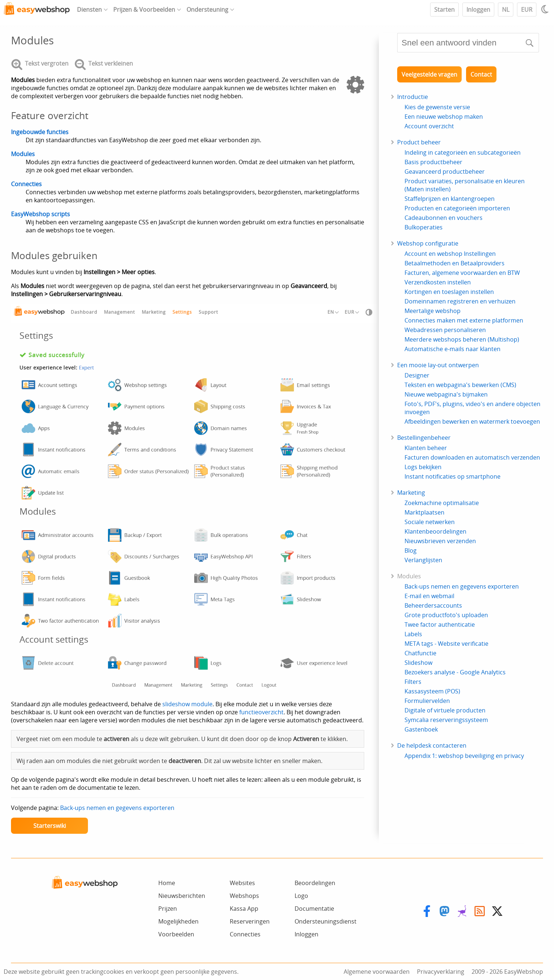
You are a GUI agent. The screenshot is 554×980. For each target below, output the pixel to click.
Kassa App (244, 909)
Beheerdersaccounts (433, 605)
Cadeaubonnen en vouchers (444, 218)
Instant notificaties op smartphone (453, 476)
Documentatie (314, 909)
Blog (411, 550)
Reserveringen (250, 921)
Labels (413, 634)
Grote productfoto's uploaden (446, 615)
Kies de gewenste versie (437, 107)
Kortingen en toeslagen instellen (449, 292)
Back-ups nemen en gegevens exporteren (117, 808)
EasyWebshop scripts (40, 214)
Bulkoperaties (424, 227)
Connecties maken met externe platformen (464, 320)
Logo (301, 896)
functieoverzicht (261, 712)
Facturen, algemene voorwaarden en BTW (462, 273)
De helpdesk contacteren (432, 745)
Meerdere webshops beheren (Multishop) (462, 339)
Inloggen (478, 10)
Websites (242, 883)
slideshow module (187, 704)
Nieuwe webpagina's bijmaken (446, 394)
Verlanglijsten (423, 560)
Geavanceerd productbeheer (445, 172)
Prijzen (168, 909)
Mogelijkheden (178, 921)
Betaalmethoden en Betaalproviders (455, 263)
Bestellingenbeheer (424, 438)
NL (506, 10)
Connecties (26, 184)
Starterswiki (50, 826)
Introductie (413, 97)
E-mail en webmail (429, 596)
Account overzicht (429, 126)
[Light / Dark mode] (546, 9)
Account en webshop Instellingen (450, 254)
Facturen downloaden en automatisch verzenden (472, 457)
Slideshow (418, 663)
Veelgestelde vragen (429, 74)
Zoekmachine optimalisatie (442, 503)
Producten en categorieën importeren (457, 208)
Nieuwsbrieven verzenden (440, 541)
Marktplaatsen (424, 512)
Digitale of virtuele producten (445, 710)
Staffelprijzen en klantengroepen (450, 199)
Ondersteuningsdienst (326, 921)
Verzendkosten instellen (438, 282)
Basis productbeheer (433, 162)
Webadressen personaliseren (445, 330)
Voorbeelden (176, 934)
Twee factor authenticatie (440, 625)
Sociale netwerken (430, 522)
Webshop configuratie (428, 243)
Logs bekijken (423, 467)
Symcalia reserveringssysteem (446, 720)
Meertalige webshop (433, 311)
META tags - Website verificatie (446, 644)
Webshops (244, 896)
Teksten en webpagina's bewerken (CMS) (460, 385)
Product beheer (419, 142)
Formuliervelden (427, 701)
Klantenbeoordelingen (435, 531)
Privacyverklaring (441, 972)
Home (167, 883)
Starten (444, 10)
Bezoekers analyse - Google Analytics (455, 672)
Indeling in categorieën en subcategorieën (463, 152)
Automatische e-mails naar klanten (453, 349)
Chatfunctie (420, 653)
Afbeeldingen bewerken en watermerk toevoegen (472, 421)
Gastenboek (421, 729)
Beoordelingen (315, 883)
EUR (527, 10)
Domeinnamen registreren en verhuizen (460, 301)
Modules (23, 154)
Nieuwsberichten (182, 896)
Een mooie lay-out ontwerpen (438, 365)
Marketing (411, 493)
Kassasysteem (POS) (432, 691)
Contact (481, 74)
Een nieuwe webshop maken (444, 117)
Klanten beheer (426, 448)
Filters (413, 682)
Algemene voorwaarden (377, 972)
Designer (417, 375)
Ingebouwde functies (40, 132)
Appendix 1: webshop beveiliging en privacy (464, 756)
